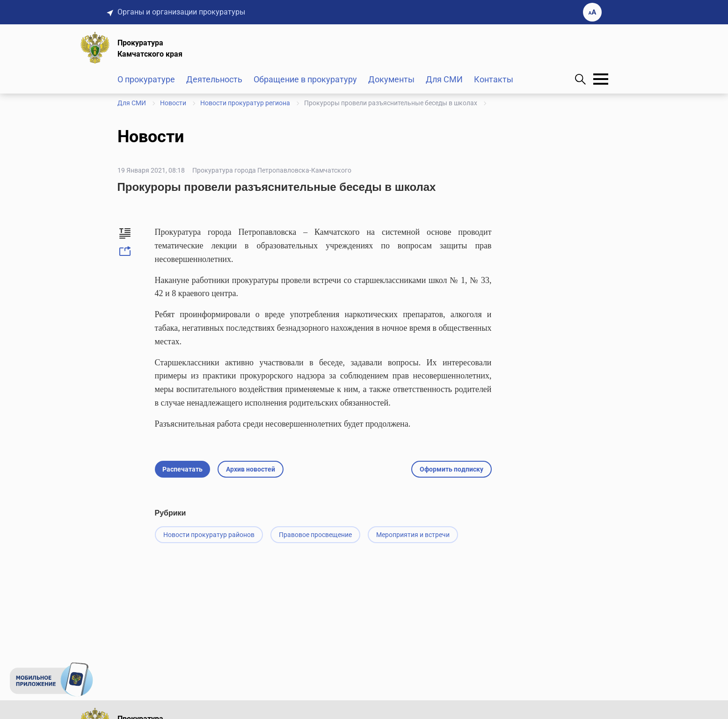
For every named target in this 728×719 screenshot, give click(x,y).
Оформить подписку (451, 469)
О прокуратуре (146, 79)
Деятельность (214, 79)
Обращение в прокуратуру (305, 79)
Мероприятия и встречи (413, 535)
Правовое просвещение (315, 535)
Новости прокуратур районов (209, 535)
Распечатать (182, 469)
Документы (391, 79)
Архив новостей (251, 469)
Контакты (494, 79)
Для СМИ (444, 79)
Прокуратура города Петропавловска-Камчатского (272, 170)
